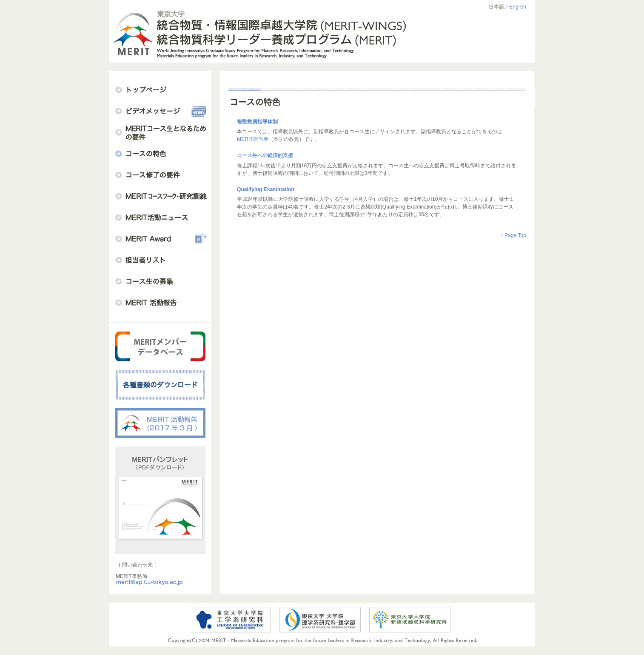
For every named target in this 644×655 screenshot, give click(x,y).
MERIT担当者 (253, 139)
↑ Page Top (513, 235)
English (518, 7)
